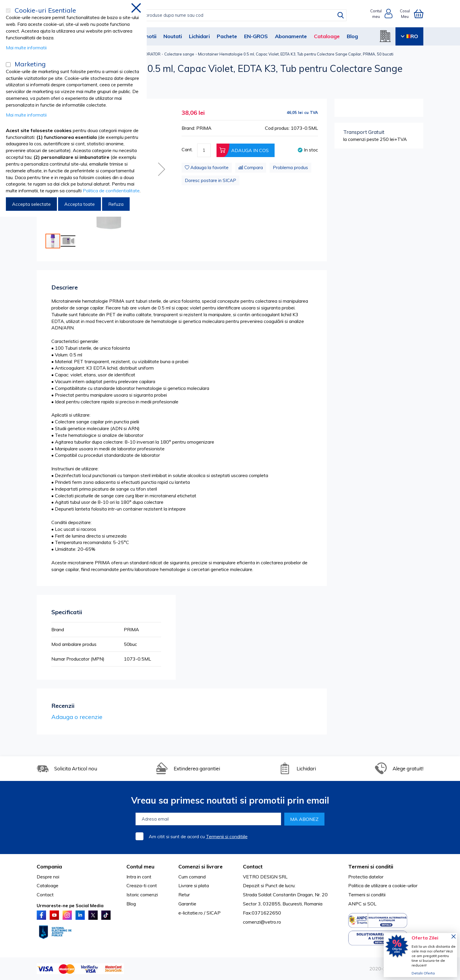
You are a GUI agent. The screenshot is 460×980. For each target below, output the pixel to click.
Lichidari (199, 36)
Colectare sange (179, 54)
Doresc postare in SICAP (210, 180)
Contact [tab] (253, 867)
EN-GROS (256, 36)
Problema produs (290, 167)
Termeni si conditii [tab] (371, 867)
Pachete (227, 36)
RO (409, 36)
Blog (352, 36)
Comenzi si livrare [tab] (201, 867)
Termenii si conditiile (227, 836)
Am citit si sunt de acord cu (198, 836)
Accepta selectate (31, 204)
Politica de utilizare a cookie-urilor (383, 885)
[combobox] (236, 15)
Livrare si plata (194, 885)
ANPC (355, 904)
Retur (184, 895)
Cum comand (192, 877)
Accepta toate (80, 204)
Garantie (187, 904)
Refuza (116, 204)
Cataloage (327, 36)
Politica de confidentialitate (111, 191)
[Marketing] (8, 65)
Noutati (173, 36)
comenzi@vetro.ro (262, 922)
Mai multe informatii (26, 48)
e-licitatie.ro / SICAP (199, 913)
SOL (372, 904)
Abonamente (291, 36)
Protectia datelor (366, 877)
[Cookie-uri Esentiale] (8, 11)
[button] (162, 169)
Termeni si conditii (367, 895)
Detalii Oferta (423, 973)
